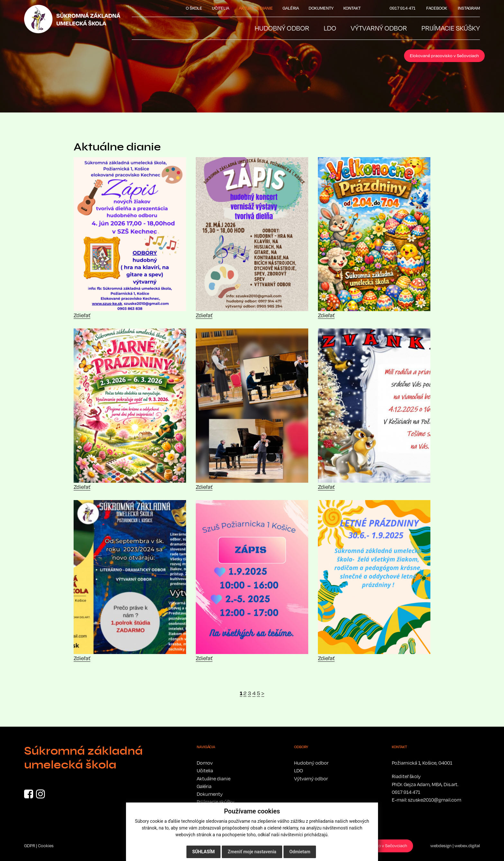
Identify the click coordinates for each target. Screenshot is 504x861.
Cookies (46, 846)
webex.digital (467, 846)
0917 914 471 (406, 792)
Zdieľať (82, 315)
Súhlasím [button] (203, 852)
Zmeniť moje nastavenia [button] (252, 852)
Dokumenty (321, 8)
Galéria (291, 8)
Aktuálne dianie (256, 8)
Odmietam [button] (300, 852)
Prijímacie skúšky (216, 802)
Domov (205, 763)
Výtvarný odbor (311, 778)
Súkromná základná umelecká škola (83, 758)
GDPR (30, 846)
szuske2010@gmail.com (435, 800)
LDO (299, 770)
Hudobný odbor (311, 763)
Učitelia (221, 8)
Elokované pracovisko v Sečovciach (444, 56)
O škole (194, 8)
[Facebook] (29, 796)
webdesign (441, 846)
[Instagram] (40, 796)
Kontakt (352, 8)
